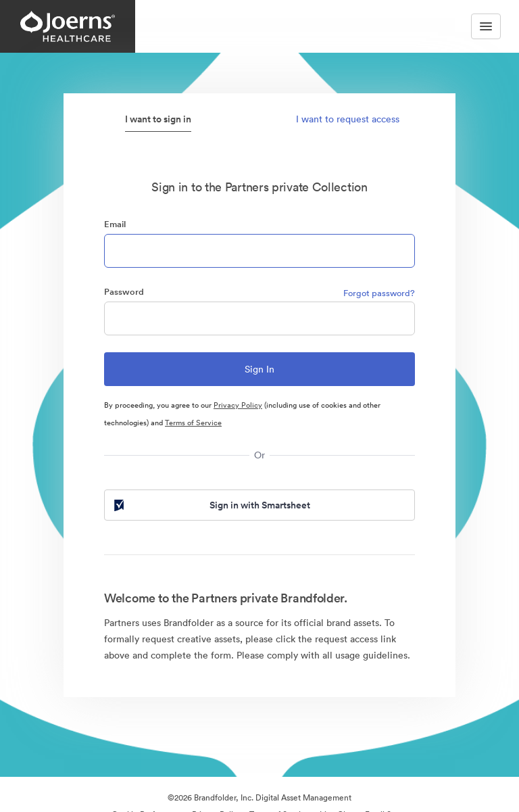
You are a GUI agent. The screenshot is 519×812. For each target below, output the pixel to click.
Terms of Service (193, 423)
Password (124, 292)
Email (115, 224)
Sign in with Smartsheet (211, 505)
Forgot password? (379, 293)
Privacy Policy (238, 405)
